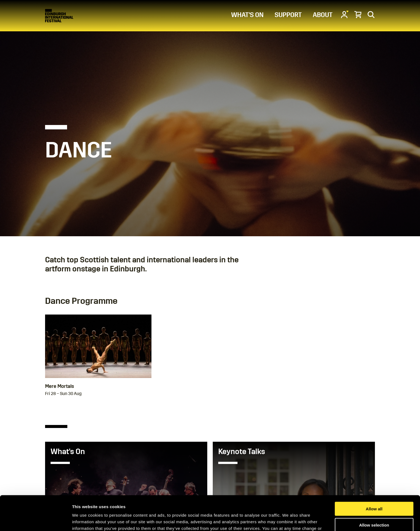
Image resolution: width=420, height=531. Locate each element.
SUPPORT (288, 15)
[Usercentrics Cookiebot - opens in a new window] (36, 520)
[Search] (371, 14)
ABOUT (323, 15)
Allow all (374, 476)
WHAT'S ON (247, 15)
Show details (288, 520)
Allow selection (374, 492)
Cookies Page (149, 502)
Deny (374, 508)
